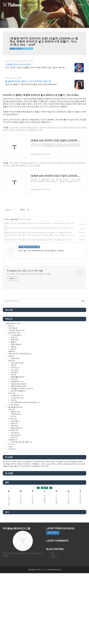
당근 (48, 464)
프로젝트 (13, 440)
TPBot (60, 464)
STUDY (7, 219)
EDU (11, 361)
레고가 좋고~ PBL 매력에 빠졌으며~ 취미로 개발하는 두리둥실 (29, 274)
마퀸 (19, 462)
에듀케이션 (16, 414)
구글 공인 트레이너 (16, 330)
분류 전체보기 (13, 323)
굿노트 (14, 437)
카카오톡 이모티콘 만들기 (21, 442)
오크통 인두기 (17, 396)
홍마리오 (17, 466)
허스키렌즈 (13, 462)
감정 (14, 337)
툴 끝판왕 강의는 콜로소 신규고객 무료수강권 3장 (28, 81)
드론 (13, 400)
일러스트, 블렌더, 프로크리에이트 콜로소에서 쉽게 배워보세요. (31, 84)
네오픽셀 (6, 464)
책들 (11, 351)
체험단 (20, 464)
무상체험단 (36, 466)
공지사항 (31, 5)
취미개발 (13, 328)
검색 (83, 301)
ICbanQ (46, 466)
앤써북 (80, 462)
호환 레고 (15, 412)
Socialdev (43, 570)
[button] (7, 14)
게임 (13, 347)
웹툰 (13, 342)
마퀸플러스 (36, 464)
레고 (11, 410)
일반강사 (74, 464)
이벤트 (14, 340)
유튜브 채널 (16, 344)
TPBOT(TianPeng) (18, 386)
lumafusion (15, 435)
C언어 (14, 379)
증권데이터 (29, 462)
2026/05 (44, 488)
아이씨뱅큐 (59, 462)
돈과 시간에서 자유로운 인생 (20, 354)
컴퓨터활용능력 (17, 377)
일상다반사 (14, 333)
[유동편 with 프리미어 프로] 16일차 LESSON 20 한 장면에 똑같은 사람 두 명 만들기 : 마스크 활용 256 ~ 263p (37, 233)
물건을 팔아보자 (15, 407)
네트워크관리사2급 (19, 384)
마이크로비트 (17, 363)
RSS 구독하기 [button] (53, 533)
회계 (13, 365)
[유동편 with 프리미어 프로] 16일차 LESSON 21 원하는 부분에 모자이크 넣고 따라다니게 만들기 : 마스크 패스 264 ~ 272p (44, 42)
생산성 (12, 449)
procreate (15, 433)
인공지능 (66, 464)
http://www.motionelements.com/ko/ (17, 61)
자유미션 (13, 464)
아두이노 (15, 368)
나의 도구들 (14, 405)
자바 (13, 375)
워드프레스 (27, 464)
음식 (13, 349)
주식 (11, 444)
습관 (11, 356)
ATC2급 (14, 372)
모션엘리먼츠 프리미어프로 (18, 64)
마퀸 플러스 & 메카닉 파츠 (22, 389)
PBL (11, 326)
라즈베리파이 (17, 382)
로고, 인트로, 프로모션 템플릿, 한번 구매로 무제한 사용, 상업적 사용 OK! (35, 68)
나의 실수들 (16, 335)
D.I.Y (12, 393)
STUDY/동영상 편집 (16, 49)
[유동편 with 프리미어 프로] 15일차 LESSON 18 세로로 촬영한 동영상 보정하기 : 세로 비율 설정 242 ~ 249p (37, 240)
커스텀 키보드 (17, 398)
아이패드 (13, 430)
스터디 (43, 464)
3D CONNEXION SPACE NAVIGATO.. (25, 403)
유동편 (5, 466)
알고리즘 (15, 421)
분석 (83, 464)
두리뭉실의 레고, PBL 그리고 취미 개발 (25, 271)
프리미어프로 (50, 462)
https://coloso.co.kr (11, 78)
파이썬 (14, 370)
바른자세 (15, 358)
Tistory (80, 4)
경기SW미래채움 (18, 391)
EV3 (13, 416)
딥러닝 (14, 423)
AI (10, 447)
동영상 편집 (14, 219)
